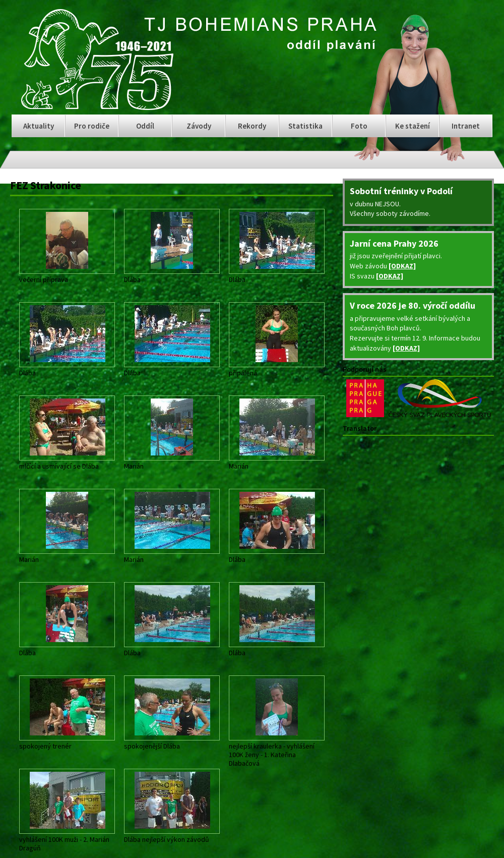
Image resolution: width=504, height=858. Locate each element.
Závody (199, 126)
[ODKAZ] (402, 266)
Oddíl (145, 126)
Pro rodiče (92, 126)
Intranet (466, 126)
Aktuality (39, 126)
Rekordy (252, 126)
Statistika (305, 126)
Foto (359, 126)
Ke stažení (413, 126)
